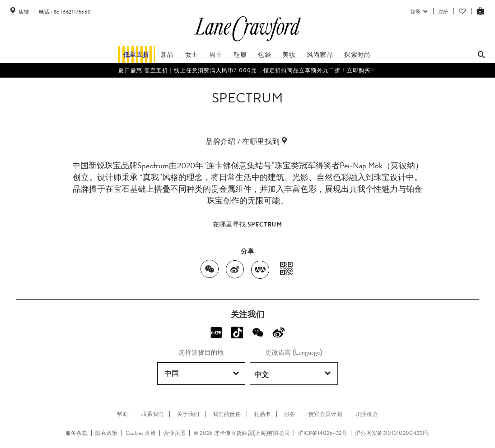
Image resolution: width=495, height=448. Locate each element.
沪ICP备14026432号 (323, 433)
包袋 (264, 55)
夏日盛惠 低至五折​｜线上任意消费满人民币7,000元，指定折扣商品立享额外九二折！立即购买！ (247, 70)
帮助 (123, 414)
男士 (216, 55)
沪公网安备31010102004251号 (392, 433)
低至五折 (136, 55)
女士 (192, 55)
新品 (167, 55)
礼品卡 (262, 414)
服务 (290, 414)
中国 (202, 374)
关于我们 (188, 414)
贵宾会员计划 (326, 414)
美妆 (289, 55)
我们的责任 (227, 414)
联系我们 (153, 414)
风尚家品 (320, 55)
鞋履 (240, 55)
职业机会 (367, 414)
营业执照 (175, 433)
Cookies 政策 (141, 433)
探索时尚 (357, 55)
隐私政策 (106, 433)
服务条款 (77, 433)
